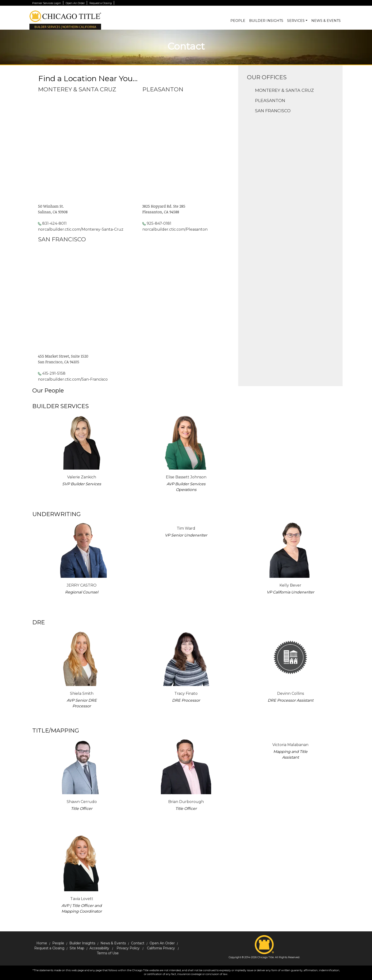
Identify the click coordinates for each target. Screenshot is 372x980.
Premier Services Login (47, 3)
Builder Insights (266, 21)
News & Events (326, 21)
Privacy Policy (128, 948)
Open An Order (76, 3)
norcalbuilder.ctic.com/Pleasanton (175, 229)
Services (296, 21)
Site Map (77, 948)
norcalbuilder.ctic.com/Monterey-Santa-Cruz (81, 229)
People (238, 21)
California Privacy (161, 948)
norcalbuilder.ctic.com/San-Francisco (73, 379)
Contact (138, 943)
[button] (307, 21)
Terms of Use (108, 953)
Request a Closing (101, 3)
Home (42, 943)
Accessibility (99, 948)
